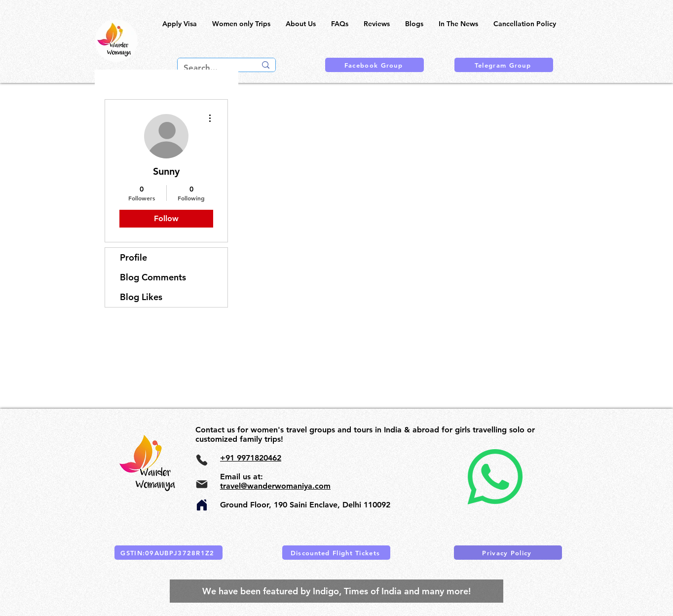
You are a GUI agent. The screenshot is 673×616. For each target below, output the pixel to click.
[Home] (202, 505)
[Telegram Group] (504, 65)
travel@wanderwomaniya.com (275, 486)
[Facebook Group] (374, 65)
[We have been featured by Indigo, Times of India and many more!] (336, 591)
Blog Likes (141, 297)
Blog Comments (153, 277)
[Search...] (212, 68)
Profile (133, 257)
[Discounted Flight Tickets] (336, 553)
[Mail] (202, 484)
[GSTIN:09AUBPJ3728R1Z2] (168, 553)
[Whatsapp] (495, 477)
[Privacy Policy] (508, 553)
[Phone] (202, 460)
